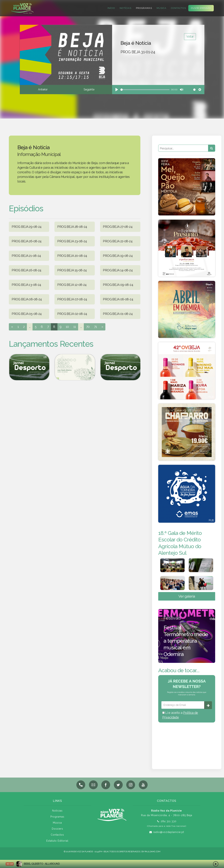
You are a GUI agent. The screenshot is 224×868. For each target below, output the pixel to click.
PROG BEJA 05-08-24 (27, 314)
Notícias (125, 8)
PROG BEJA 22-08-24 (118, 241)
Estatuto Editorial (57, 843)
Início (110, 8)
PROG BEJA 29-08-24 (27, 227)
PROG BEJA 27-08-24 (118, 227)
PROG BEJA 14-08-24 (118, 270)
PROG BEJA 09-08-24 (118, 285)
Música (161, 8)
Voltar (190, 37)
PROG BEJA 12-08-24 (72, 285)
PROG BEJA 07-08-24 (72, 299)
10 (67, 327)
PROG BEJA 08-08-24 (27, 299)
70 (88, 327)
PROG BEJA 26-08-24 (27, 241)
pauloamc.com (152, 853)
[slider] (145, 90)
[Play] (117, 90)
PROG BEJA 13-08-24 (26, 285)
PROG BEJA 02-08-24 (72, 314)
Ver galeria (187, 598)
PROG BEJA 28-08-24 (72, 227)
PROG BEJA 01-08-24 (118, 314)
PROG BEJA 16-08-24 (27, 270)
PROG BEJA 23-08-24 (72, 241)
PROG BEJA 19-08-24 (118, 256)
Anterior (43, 89)
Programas (143, 8)
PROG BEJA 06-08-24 (118, 299)
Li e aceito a (180, 717)
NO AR (10, 864)
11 (75, 327)
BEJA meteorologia (187, 743)
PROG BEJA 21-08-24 (26, 256)
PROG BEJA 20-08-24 (72, 256)
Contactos (178, 8)
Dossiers (57, 830)
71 (96, 327)
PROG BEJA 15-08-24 (72, 270)
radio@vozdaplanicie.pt (169, 834)
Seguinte (89, 89)
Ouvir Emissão (200, 8)
